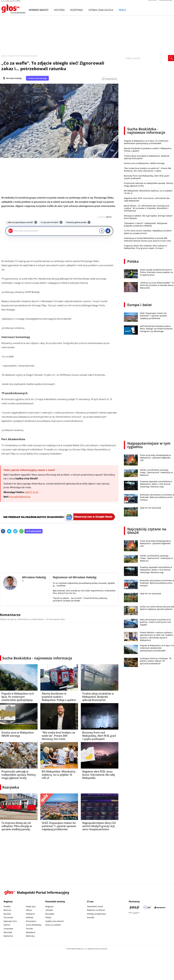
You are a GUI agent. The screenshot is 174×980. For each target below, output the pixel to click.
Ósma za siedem (53, 925)
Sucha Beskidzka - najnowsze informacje (37, 658)
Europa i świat (140, 305)
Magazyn (50, 906)
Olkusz (29, 910)
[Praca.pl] (134, 907)
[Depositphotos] (160, 907)
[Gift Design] (134, 913)
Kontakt (91, 917)
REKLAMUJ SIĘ (166, 3)
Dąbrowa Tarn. (11, 921)
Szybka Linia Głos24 (101, 14)
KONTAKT (153, 3)
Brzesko (7, 914)
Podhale (30, 917)
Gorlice (7, 925)
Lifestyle (49, 910)
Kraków (7, 906)
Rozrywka (77, 14)
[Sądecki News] (147, 907)
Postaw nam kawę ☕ (37, 78)
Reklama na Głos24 (96, 910)
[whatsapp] (21, 531)
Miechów (8, 932)
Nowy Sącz (31, 906)
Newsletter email (95, 906)
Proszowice (31, 921)
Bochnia (7, 910)
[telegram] (15, 531)
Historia (59, 14)
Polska (133, 261)
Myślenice (8, 936)
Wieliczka (30, 936)
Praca (122, 14)
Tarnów (29, 929)
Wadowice (31, 932)
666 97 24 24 (32, 492)
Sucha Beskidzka (34, 925)
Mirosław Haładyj (14, 78)
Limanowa (8, 929)
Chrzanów (8, 917)
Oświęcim (30, 914)
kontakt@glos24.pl (20, 497)
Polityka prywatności (97, 914)
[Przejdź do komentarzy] (109, 79)
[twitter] (9, 531)
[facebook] (3, 531)
